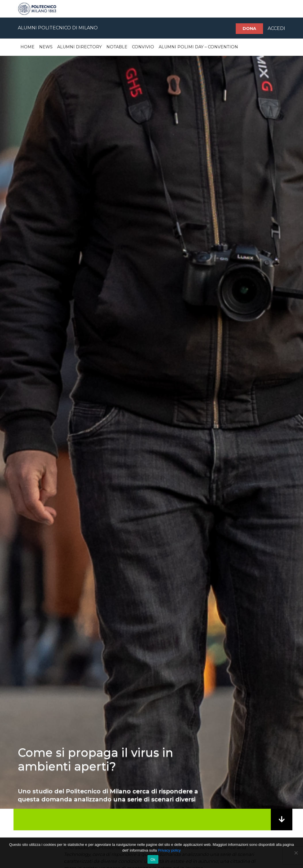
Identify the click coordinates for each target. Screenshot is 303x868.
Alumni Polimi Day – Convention (198, 47)
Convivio (143, 47)
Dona (249, 28)
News (46, 47)
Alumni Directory (79, 47)
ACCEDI (276, 28)
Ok (153, 860)
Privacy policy (169, 850)
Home (27, 47)
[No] (296, 853)
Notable (117, 47)
